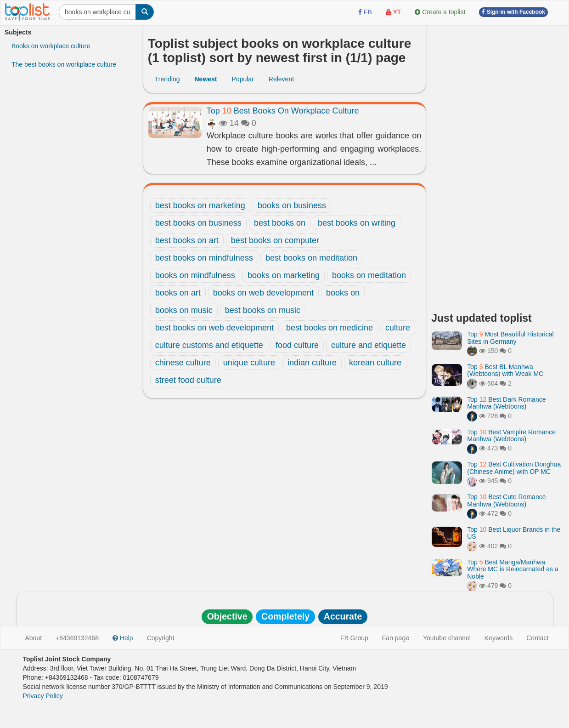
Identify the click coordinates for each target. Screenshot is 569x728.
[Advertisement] (498, 165)
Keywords (499, 638)
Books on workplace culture (51, 46)
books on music (184, 310)
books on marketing (284, 275)
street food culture (188, 380)
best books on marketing (200, 205)
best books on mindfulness (204, 258)
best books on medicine (330, 328)
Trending (167, 79)
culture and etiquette (369, 345)
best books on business (198, 223)
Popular (243, 79)
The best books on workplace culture (64, 64)
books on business (292, 205)
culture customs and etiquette (209, 345)
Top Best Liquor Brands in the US (514, 533)
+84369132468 (77, 638)
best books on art (187, 240)
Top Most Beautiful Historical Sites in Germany (510, 338)
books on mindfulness (195, 275)
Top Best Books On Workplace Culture (283, 111)
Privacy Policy (43, 696)
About (34, 638)
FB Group (354, 638)
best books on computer (275, 240)
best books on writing (357, 223)
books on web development (263, 293)
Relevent (281, 79)
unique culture (249, 363)
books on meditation (369, 275)
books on (343, 293)
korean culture (375, 363)
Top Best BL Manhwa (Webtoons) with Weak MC (505, 370)
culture (398, 328)
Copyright (161, 638)
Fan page (396, 638)
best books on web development (214, 328)
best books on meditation (311, 258)
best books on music (263, 310)
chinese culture (183, 363)
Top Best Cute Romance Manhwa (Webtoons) (506, 500)
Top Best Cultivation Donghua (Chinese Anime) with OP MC (514, 468)
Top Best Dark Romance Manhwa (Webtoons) (506, 403)
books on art (178, 293)
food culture (297, 345)
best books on (280, 223)
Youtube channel (447, 638)
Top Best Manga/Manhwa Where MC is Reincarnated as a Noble (513, 569)
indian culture (312, 363)
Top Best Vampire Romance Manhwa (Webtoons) (511, 435)
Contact (537, 638)
